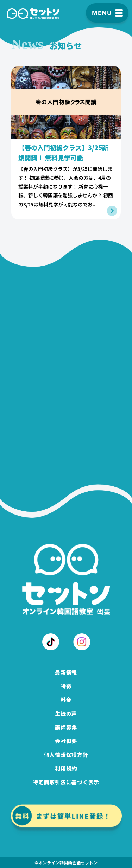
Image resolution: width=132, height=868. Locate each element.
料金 (66, 700)
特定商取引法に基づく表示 (66, 782)
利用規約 (66, 768)
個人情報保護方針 (66, 755)
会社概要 (66, 741)
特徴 (66, 686)
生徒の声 (66, 713)
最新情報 (66, 672)
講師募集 (66, 727)
